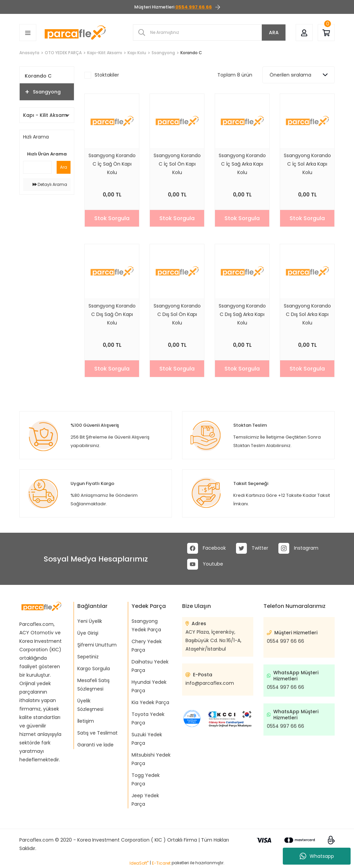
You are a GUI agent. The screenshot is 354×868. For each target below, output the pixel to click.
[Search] (209, 33)
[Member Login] (304, 32)
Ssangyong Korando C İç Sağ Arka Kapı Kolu (242, 164)
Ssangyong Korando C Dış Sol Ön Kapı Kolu (177, 314)
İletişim (86, 721)
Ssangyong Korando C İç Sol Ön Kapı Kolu (177, 164)
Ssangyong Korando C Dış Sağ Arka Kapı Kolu (242, 314)
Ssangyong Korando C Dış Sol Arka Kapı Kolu (307, 314)
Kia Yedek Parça (150, 702)
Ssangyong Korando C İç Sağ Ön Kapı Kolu (112, 164)
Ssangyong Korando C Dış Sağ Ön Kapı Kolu (112, 314)
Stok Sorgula (112, 218)
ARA (274, 33)
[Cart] (326, 32)
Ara (64, 167)
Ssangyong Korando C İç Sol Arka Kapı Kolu (307, 164)
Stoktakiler (107, 75)
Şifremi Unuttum (97, 645)
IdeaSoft (139, 863)
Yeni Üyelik (90, 621)
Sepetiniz (88, 657)
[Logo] (75, 33)
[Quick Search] (37, 167)
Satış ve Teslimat (97, 733)
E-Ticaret (161, 863)
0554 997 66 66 (286, 641)
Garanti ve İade (95, 745)
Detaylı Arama (50, 184)
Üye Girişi (88, 633)
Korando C (191, 53)
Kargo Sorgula (94, 669)
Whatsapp (317, 856)
